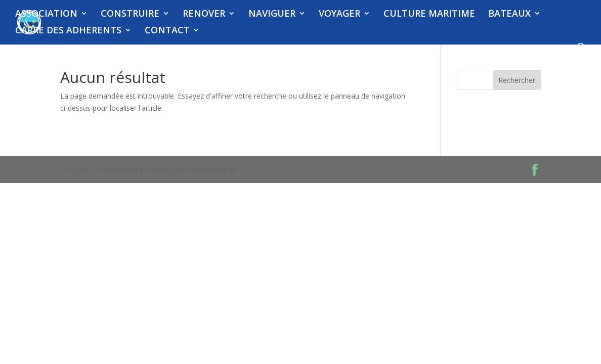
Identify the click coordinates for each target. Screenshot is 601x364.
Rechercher (517, 80)
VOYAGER (339, 14)
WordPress (123, 170)
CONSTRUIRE (130, 14)
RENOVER (204, 14)
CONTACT (167, 31)
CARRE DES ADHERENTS (68, 31)
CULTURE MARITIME (429, 14)
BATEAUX (509, 14)
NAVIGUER (272, 14)
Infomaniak (216, 170)
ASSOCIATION (46, 14)
